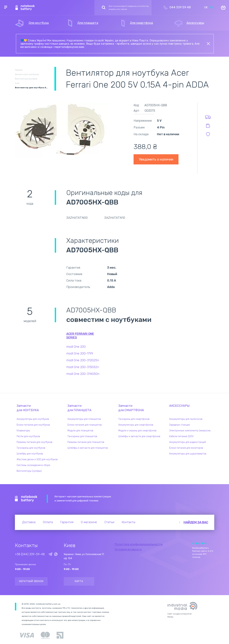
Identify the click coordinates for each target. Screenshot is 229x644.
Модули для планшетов (80, 431)
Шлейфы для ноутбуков (30, 454)
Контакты (128, 522)
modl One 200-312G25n (83, 360)
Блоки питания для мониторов (186, 448)
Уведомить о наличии (156, 159)
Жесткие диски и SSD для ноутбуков (37, 459)
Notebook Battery (26, 499)
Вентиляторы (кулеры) (29, 471)
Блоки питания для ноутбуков (33, 425)
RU (212, 7)
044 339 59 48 (180, 7)
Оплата (48, 522)
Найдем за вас (196, 522)
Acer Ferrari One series (80, 336)
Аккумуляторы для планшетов (84, 419)
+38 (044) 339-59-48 (30, 554)
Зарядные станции (180, 425)
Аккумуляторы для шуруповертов (188, 454)
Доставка (29, 522)
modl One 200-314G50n (83, 374)
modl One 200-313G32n (83, 367)
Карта (79, 581)
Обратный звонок (31, 581)
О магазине (89, 522)
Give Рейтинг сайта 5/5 (205, 543)
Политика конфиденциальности (139, 544)
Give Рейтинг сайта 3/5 (199, 543)
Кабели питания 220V (181, 436)
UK (206, 7)
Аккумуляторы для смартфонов (136, 425)
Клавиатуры (23, 431)
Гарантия (67, 522)
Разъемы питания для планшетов (86, 442)
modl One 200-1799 (80, 353)
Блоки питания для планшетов (85, 425)
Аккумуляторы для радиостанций (188, 442)
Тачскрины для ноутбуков (31, 448)
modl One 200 (76, 347)
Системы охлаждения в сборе (33, 465)
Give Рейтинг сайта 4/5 (202, 543)
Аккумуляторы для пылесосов (186, 419)
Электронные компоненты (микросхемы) (192, 431)
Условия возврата (128, 549)
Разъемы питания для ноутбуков (34, 442)
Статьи (109, 522)
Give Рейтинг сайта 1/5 (193, 543)
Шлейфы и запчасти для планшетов (88, 448)
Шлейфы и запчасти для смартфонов (139, 436)
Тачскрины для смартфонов (134, 419)
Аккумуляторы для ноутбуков (33, 419)
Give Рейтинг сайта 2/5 (196, 543)
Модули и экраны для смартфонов (137, 431)
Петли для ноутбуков (28, 436)
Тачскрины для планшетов (82, 436)
